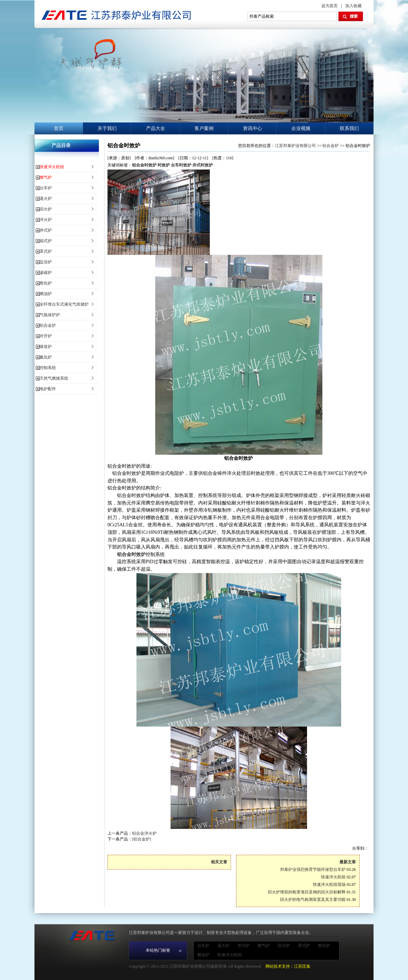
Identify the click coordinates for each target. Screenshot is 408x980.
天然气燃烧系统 (54, 378)
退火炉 (46, 199)
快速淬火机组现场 (329, 884)
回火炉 (46, 209)
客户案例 (204, 128)
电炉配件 (48, 389)
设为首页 (330, 6)
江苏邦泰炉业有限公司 (295, 146)
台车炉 (46, 188)
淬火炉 (46, 220)
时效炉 (164, 165)
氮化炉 (46, 357)
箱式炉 (46, 241)
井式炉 (46, 230)
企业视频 (301, 128)
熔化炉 (46, 283)
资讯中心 (252, 128)
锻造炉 (46, 347)
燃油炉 (46, 294)
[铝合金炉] (142, 839)
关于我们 (107, 128)
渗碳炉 (46, 273)
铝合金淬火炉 (144, 833)
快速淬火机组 (52, 167)
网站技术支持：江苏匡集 (288, 966)
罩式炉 (46, 251)
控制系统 (48, 368)
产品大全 (156, 128)
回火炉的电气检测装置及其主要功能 (313, 899)
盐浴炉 (46, 262)
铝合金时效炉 (144, 165)
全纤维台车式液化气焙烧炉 (64, 304)
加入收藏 (353, 6)
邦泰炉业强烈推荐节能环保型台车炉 (313, 869)
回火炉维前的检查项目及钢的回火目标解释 (307, 892)
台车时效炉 (181, 165)
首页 (59, 128)
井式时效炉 (203, 165)
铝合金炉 (48, 325)
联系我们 (349, 128)
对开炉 (46, 336)
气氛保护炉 (50, 315)
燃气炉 (46, 177)
